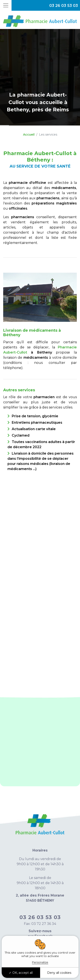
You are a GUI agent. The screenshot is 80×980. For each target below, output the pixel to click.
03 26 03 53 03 (64, 6)
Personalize (40, 962)
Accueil (29, 135)
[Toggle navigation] (6, 5)
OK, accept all (21, 973)
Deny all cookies (59, 973)
